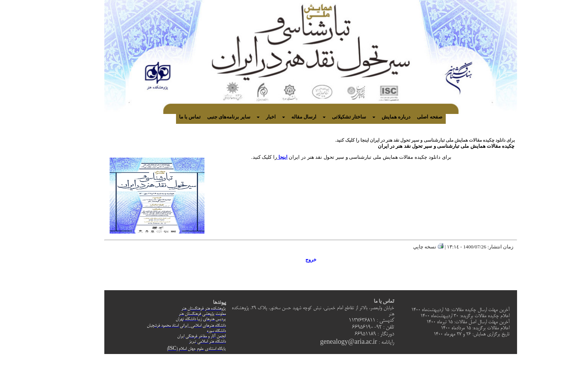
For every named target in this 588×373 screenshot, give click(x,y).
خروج (311, 260)
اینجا (282, 157)
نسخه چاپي (428, 247)
